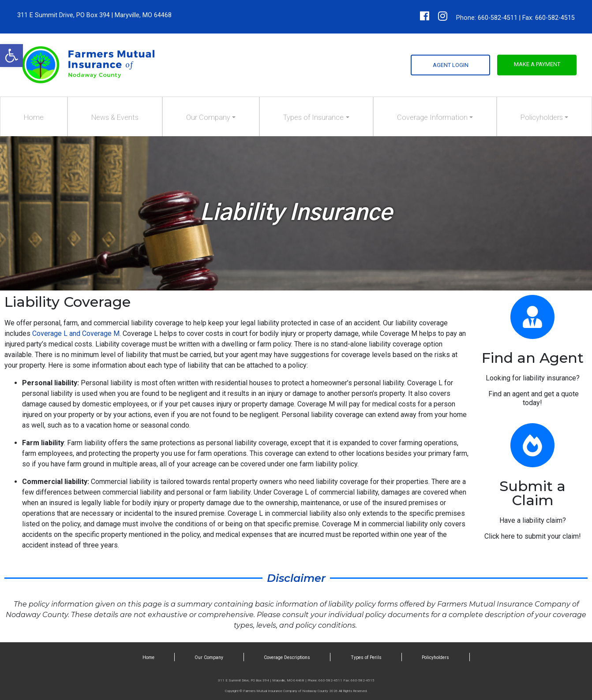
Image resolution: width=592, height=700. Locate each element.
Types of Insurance (313, 117)
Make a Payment (537, 64)
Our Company (208, 117)
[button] (11, 56)
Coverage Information (432, 117)
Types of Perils (366, 657)
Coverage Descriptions (287, 657)
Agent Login (451, 65)
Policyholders (542, 117)
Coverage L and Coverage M (75, 333)
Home (34, 117)
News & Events (115, 117)
